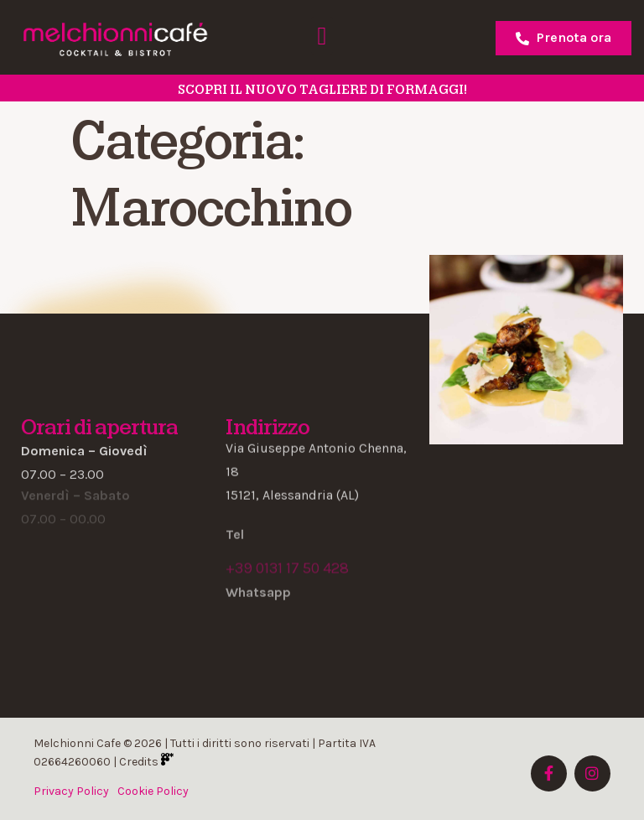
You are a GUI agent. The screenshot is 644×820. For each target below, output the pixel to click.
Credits (146, 762)
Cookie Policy (153, 791)
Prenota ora (563, 37)
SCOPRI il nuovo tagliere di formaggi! (322, 90)
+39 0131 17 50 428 (287, 568)
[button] (322, 36)
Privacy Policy (71, 791)
